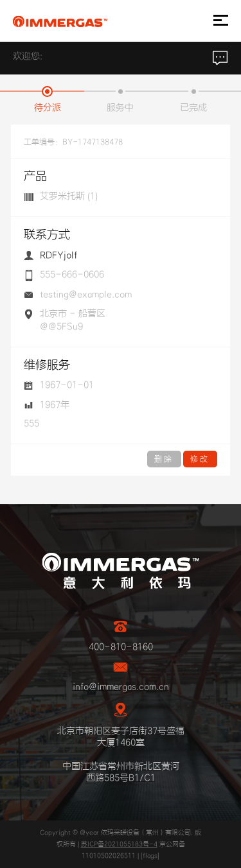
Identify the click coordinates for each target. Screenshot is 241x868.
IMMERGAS (60, 21)
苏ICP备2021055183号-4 (119, 844)
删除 (164, 459)
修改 (200, 459)
